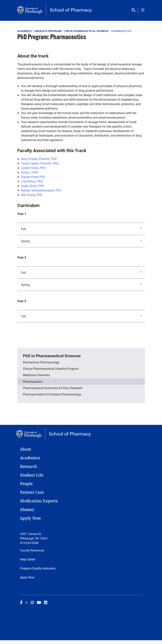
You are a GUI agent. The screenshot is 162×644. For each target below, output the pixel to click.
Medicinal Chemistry (36, 375)
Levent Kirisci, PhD (33, 168)
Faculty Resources (32, 550)
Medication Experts (39, 501)
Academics (24, 31)
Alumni (27, 510)
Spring (81, 241)
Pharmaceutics (33, 381)
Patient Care (32, 492)
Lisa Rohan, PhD (32, 181)
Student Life (32, 475)
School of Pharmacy (71, 10)
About (26, 449)
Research (29, 467)
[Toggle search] (134, 10)
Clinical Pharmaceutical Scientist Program (51, 369)
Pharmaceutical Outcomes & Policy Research (53, 388)
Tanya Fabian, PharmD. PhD (40, 163)
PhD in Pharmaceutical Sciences (87, 31)
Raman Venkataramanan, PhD (41, 190)
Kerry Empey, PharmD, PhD (39, 159)
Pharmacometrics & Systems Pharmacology (52, 394)
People (26, 484)
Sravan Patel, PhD (33, 177)
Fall (81, 229)
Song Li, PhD (30, 172)
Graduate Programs (48, 31)
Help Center (28, 559)
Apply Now (31, 518)
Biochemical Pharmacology (41, 362)
